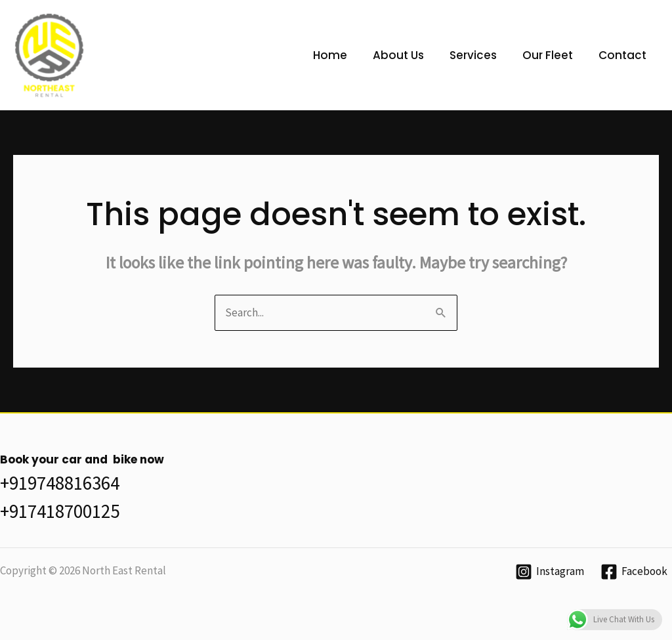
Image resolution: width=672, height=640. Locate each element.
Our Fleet (552, 55)
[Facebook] (634, 572)
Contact (624, 55)
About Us (409, 55)
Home (345, 55)
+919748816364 (60, 483)
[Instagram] (550, 572)
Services (481, 55)
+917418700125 (60, 511)
